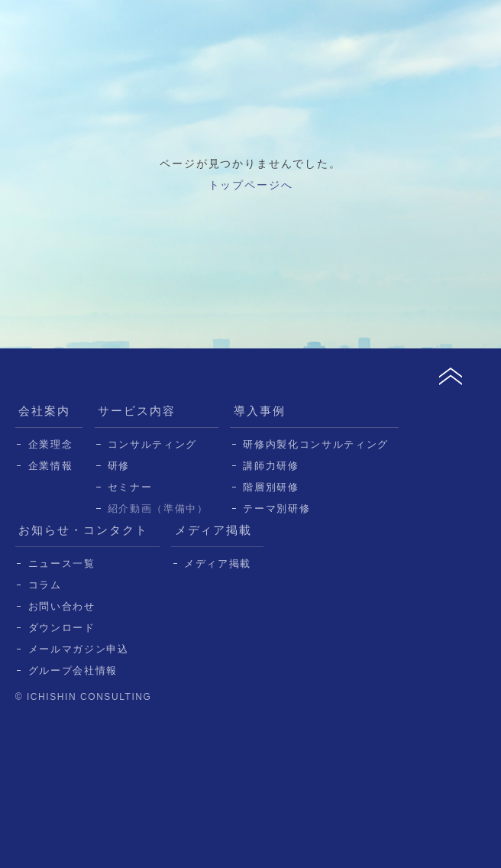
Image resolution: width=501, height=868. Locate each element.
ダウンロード (62, 628)
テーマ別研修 (276, 508)
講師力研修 (271, 466)
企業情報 (51, 466)
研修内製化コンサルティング (316, 444)
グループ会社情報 (73, 670)
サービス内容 (137, 411)
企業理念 (51, 444)
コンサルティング (153, 444)
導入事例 (260, 411)
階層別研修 (271, 487)
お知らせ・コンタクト (83, 530)
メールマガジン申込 (79, 649)
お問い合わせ (62, 606)
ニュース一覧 (62, 564)
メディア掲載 (214, 530)
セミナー (130, 487)
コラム (45, 585)
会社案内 (44, 411)
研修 (119, 466)
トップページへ (251, 185)
